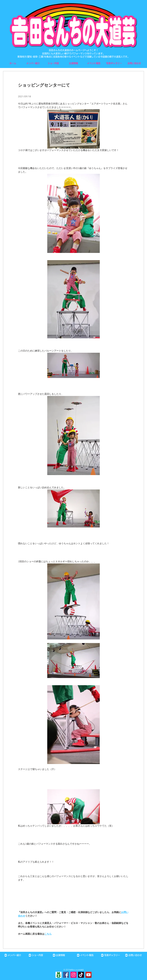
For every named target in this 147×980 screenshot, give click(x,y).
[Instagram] (73, 975)
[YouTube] (88, 975)
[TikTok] (81, 975)
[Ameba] (58, 975)
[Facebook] (66, 975)
